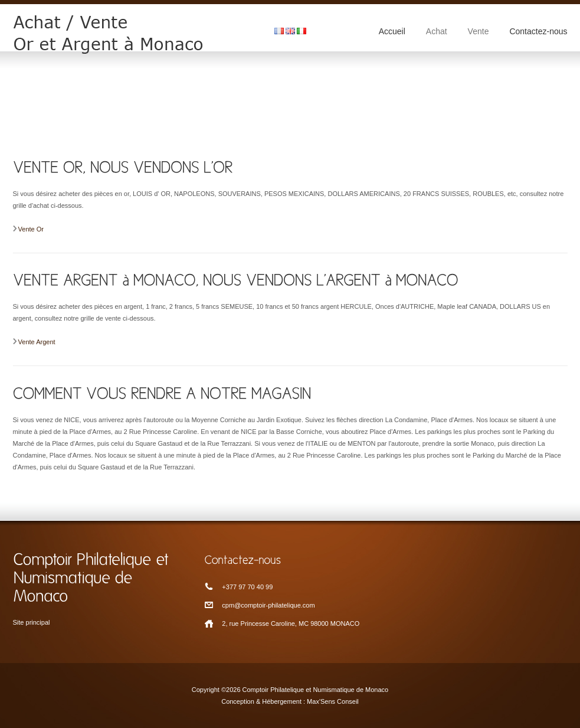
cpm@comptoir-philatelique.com (268, 605)
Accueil (392, 31)
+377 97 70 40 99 (247, 587)
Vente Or (31, 229)
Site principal (32, 622)
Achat (437, 31)
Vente (479, 31)
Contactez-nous (538, 31)
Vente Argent (37, 342)
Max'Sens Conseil (333, 701)
